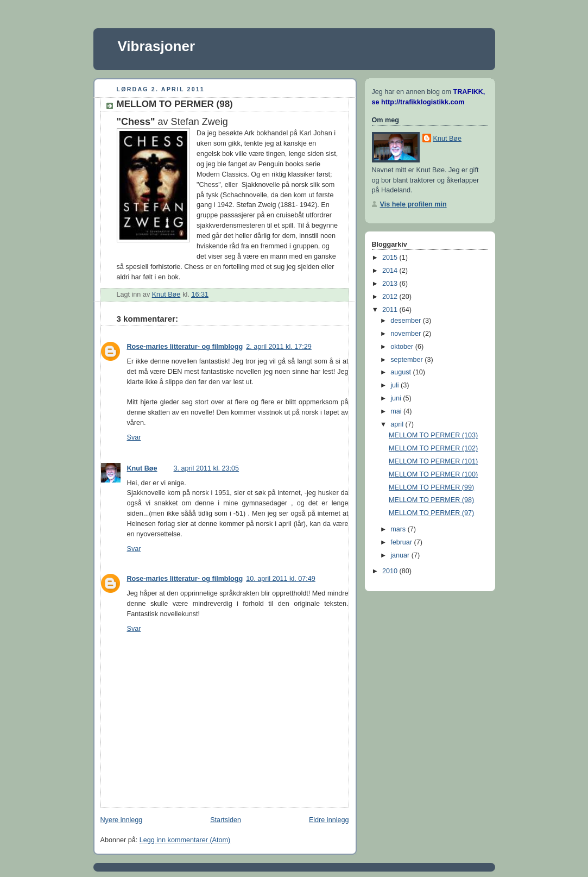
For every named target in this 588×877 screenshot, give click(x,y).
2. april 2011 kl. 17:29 (279, 347)
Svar (134, 437)
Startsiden (226, 820)
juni (397, 398)
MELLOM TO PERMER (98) (431, 500)
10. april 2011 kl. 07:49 (281, 579)
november (407, 334)
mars (399, 529)
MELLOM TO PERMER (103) (433, 435)
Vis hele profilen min (413, 204)
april (398, 424)
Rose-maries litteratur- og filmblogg (185, 347)
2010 (391, 571)
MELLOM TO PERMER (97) (431, 513)
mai (397, 411)
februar (402, 542)
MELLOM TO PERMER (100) (433, 474)
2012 (391, 297)
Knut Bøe (142, 468)
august (402, 372)
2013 (391, 284)
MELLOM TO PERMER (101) (433, 461)
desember (407, 321)
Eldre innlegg (329, 820)
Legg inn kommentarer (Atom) (185, 840)
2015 (391, 258)
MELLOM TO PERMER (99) (431, 487)
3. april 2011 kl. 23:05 (207, 468)
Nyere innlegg (122, 820)
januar (401, 555)
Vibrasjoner (157, 46)
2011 (391, 310)
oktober (403, 347)
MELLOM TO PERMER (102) (433, 448)
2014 (391, 271)
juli (396, 385)
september (407, 360)
